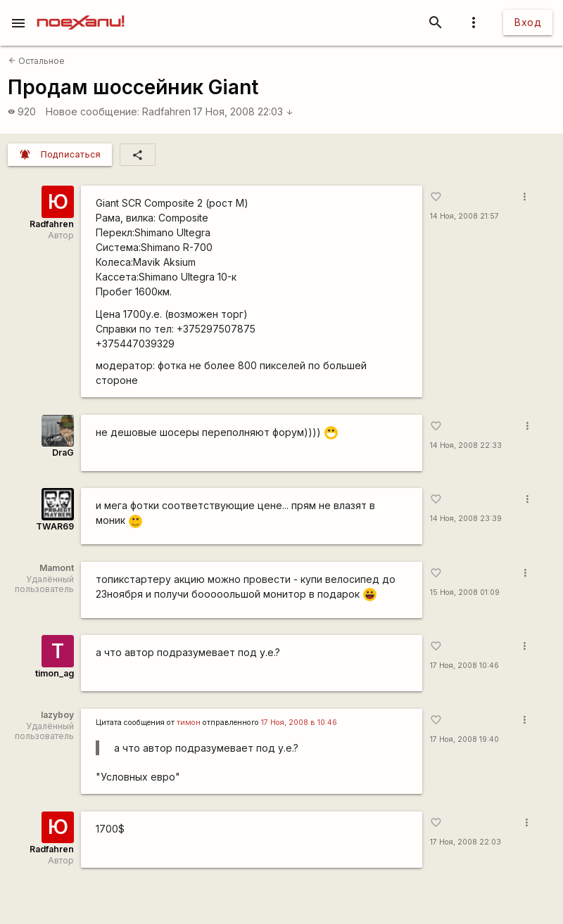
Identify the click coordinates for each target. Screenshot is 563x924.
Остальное (37, 61)
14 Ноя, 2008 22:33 (466, 445)
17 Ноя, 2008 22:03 (243, 111)
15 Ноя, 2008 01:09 (465, 592)
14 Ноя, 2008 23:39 (466, 519)
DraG (63, 453)
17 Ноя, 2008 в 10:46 (299, 723)
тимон (189, 723)
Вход (528, 22)
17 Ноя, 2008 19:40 (464, 739)
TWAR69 (55, 526)
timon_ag (55, 673)
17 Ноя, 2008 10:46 (464, 666)
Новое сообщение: (93, 111)
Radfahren (166, 111)
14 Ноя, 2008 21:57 (464, 216)
